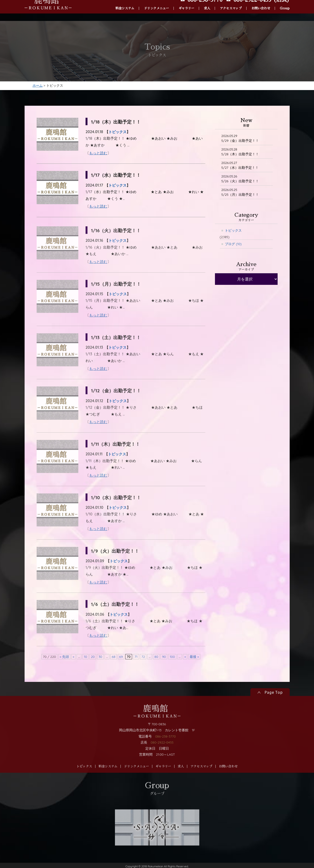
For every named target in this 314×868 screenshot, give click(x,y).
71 (136, 669)
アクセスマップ (231, 2)
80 (156, 669)
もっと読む (98, 154)
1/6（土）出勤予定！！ (116, 617)
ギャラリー (186, 2)
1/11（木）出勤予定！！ (117, 456)
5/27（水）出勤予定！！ (240, 166)
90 (164, 669)
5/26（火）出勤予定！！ (240, 180)
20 (93, 669)
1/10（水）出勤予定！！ (117, 510)
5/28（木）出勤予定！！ (240, 153)
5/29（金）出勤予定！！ (240, 139)
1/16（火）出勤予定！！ (117, 243)
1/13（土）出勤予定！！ (117, 349)
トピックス (117, 133)
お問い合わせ (261, 2)
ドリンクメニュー (156, 2)
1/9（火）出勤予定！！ (116, 563)
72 (143, 669)
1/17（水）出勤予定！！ (117, 176)
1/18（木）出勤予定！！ (117, 122)
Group (285, 2)
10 (85, 669)
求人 (207, 2)
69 (121, 669)
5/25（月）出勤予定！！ (240, 194)
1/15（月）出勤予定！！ (117, 296)
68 (113, 669)
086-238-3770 (165, 749)
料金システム (125, 2)
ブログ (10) (234, 246)
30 (100, 669)
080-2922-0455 (162, 755)
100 (173, 669)
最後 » (195, 669)
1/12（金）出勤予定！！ (117, 403)
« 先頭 (64, 669)
